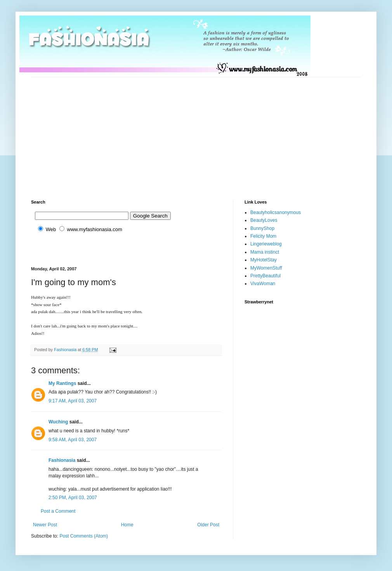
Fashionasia (62, 460)
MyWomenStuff (266, 268)
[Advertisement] (119, 132)
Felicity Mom (263, 236)
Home (127, 525)
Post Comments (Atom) (84, 536)
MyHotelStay (264, 260)
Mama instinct (265, 252)
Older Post (208, 525)
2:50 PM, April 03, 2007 (73, 498)
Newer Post (45, 525)
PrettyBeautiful (265, 276)
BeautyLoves (264, 220)
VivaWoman (263, 284)
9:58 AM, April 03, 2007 (73, 440)
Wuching (58, 422)
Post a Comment (58, 511)
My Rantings (62, 383)
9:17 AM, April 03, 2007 (73, 401)
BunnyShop (262, 228)
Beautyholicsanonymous (276, 212)
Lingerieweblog (266, 244)
